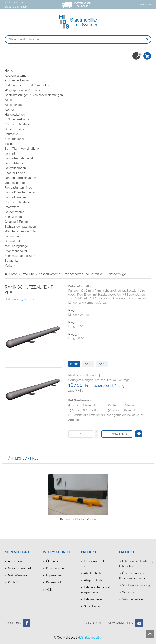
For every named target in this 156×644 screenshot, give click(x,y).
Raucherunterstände (18, 124)
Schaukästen (13, 217)
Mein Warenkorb (19, 575)
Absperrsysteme (16, 76)
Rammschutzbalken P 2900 (78, 519)
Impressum (54, 575)
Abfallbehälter (14, 105)
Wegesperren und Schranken (24, 90)
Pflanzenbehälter (16, 251)
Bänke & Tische (15, 129)
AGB (49, 590)
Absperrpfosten (94, 580)
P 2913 (73, 334)
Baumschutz (13, 236)
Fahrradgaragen (15, 168)
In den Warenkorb (117, 434)
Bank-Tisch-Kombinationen (23, 149)
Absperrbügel (118, 274)
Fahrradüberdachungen (20, 178)
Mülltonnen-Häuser (18, 119)
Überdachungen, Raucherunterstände (133, 576)
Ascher (9, 110)
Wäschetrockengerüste (20, 231)
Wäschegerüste (133, 599)
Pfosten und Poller (17, 80)
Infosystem (12, 207)
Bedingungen (55, 568)
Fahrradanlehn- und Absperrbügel (96, 590)
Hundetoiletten (15, 115)
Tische (9, 144)
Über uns (52, 561)
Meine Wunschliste (20, 568)
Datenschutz (54, 582)
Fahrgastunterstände (18, 188)
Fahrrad (10, 153)
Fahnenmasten (15, 212)
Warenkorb (147, 57)
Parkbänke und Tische (92, 564)
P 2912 (73, 322)
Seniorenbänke (15, 139)
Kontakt (13, 582)
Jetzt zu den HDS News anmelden (107, 623)
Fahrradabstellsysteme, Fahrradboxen (135, 564)
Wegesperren (131, 592)
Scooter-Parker (15, 173)
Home (9, 71)
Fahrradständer (15, 163)
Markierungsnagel (17, 246)
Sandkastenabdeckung (20, 256)
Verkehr (10, 266)
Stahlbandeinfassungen (20, 227)
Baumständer (14, 241)
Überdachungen (16, 183)
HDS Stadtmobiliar (90, 638)
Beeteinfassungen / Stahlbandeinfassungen (34, 95)
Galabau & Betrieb (17, 222)
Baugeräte (12, 261)
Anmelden (145, 5)
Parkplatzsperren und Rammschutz (28, 85)
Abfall (9, 100)
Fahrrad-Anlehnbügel (19, 158)
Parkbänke (12, 134)
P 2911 (72, 310)
